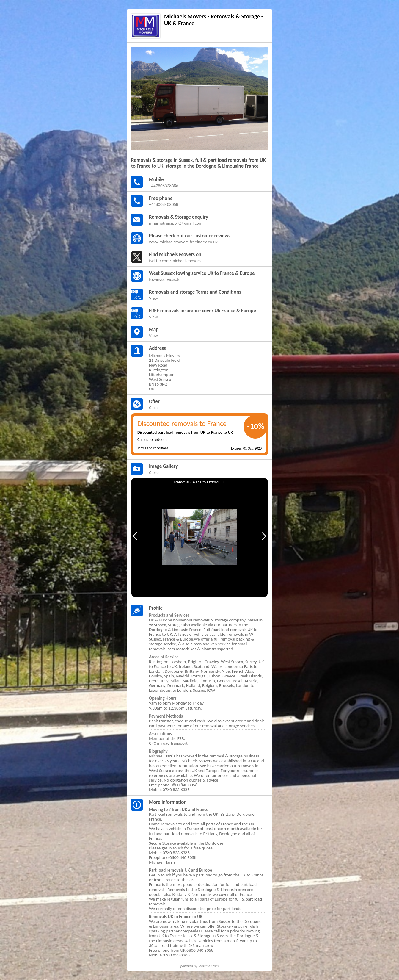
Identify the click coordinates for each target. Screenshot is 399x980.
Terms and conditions (153, 448)
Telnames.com (208, 966)
